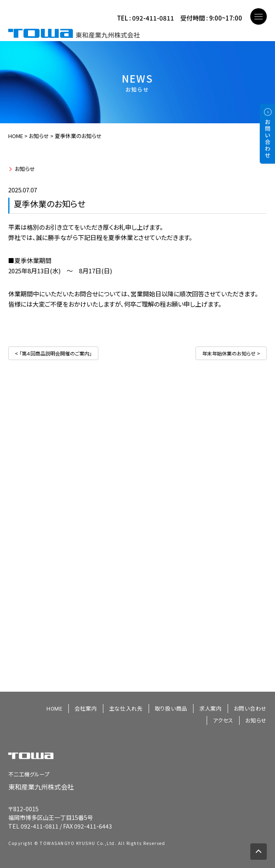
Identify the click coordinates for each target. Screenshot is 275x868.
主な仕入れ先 (126, 709)
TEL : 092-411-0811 (146, 18)
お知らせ (25, 169)
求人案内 (211, 709)
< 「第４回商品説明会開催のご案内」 (53, 353)
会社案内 (86, 709)
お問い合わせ (250, 709)
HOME (16, 136)
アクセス (223, 721)
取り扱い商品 (171, 709)
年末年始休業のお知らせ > (231, 353)
